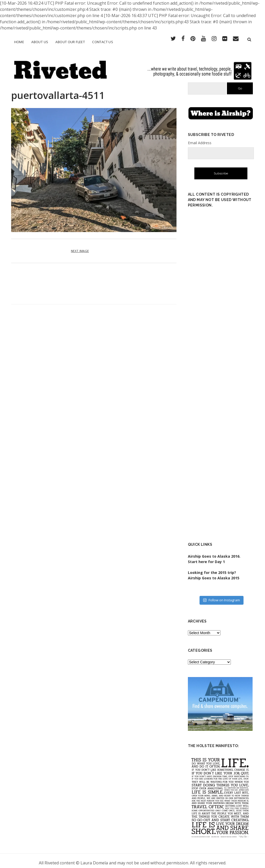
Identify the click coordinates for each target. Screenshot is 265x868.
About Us (40, 42)
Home (19, 42)
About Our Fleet (70, 42)
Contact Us (103, 42)
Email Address (200, 139)
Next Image (80, 247)
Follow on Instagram (221, 596)
